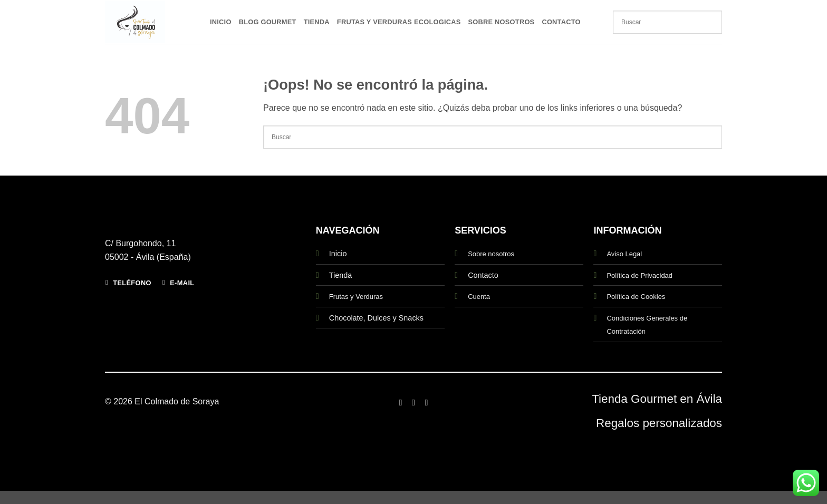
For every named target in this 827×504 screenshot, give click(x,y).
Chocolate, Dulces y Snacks (376, 318)
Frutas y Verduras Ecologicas (399, 22)
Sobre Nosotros (502, 22)
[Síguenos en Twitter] (426, 402)
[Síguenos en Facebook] (400, 402)
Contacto (561, 22)
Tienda (317, 22)
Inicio (221, 22)
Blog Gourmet (268, 22)
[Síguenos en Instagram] (413, 402)
